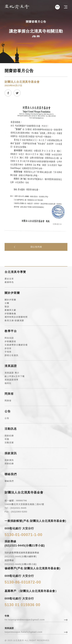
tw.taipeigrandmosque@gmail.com (25, 620)
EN (57, 7)
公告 (7, 418)
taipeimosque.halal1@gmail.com (23, 632)
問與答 (8, 401)
